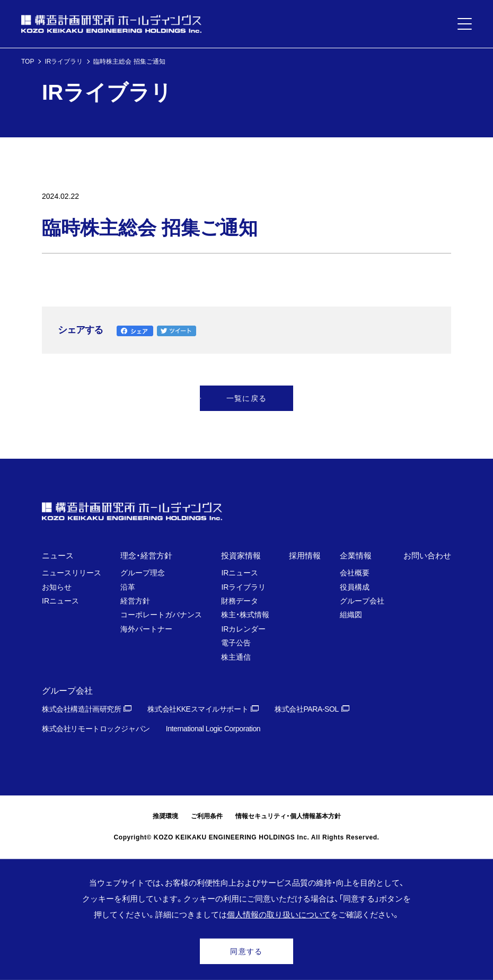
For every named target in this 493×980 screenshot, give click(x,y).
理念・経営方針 (146, 555)
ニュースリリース (72, 573)
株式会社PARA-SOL (307, 709)
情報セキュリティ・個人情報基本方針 (288, 816)
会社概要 (355, 573)
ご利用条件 (207, 816)
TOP (28, 62)
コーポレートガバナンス (161, 615)
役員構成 (355, 587)
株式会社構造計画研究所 (81, 709)
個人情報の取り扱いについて (279, 915)
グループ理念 (143, 573)
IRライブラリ (64, 62)
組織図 (351, 615)
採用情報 (305, 555)
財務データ (240, 601)
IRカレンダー (243, 629)
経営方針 (135, 601)
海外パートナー (146, 629)
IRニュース (60, 601)
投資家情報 (241, 555)
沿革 (128, 587)
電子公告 (236, 643)
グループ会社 (362, 601)
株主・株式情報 (245, 615)
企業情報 (356, 555)
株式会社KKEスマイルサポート (198, 709)
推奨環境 (165, 816)
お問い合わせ (427, 555)
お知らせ (57, 587)
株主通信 (236, 657)
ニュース (58, 555)
